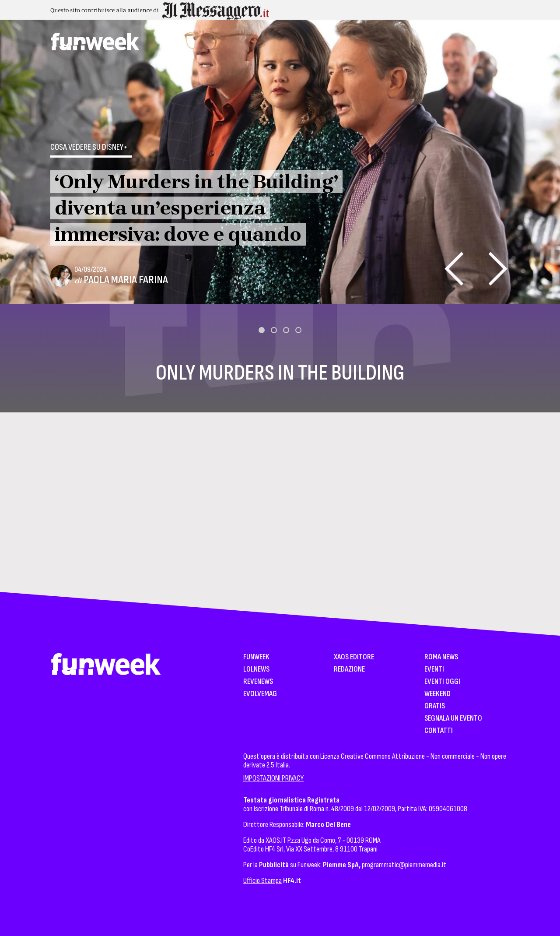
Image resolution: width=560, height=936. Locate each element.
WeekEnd (437, 694)
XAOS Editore (354, 657)
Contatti (439, 731)
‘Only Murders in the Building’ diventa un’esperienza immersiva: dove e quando (196, 208)
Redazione (349, 670)
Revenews (258, 682)
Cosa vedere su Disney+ (89, 147)
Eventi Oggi (442, 682)
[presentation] (454, 269)
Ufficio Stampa (262, 881)
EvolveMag (260, 694)
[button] (262, 330)
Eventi (434, 670)
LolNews (256, 670)
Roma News (441, 657)
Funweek (256, 657)
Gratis (435, 706)
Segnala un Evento (453, 719)
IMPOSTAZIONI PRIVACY (273, 778)
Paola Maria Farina (126, 280)
